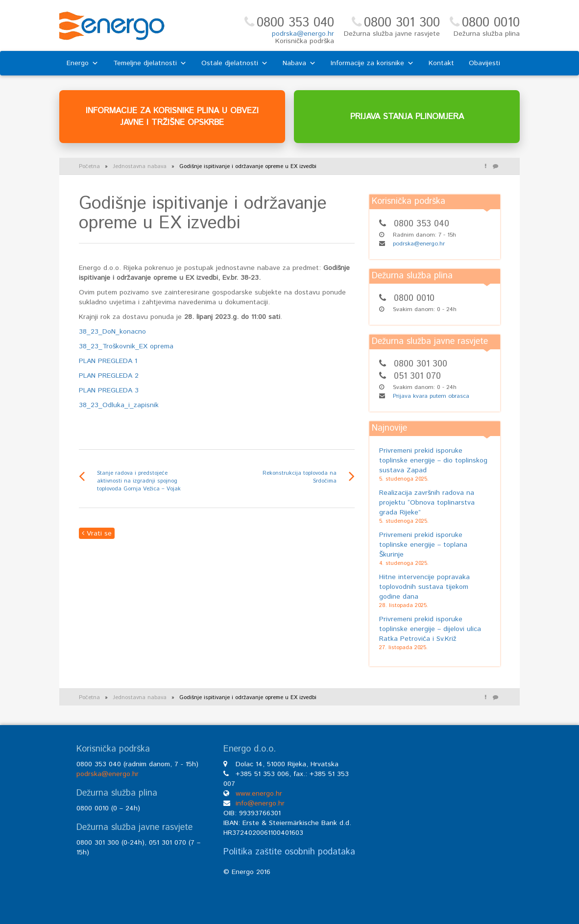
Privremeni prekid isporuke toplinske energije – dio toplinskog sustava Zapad (433, 461)
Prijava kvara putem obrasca (431, 396)
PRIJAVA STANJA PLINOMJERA (407, 117)
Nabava (299, 63)
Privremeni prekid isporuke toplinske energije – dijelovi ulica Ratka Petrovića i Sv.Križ (430, 629)
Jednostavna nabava (140, 167)
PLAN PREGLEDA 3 (109, 390)
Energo (83, 63)
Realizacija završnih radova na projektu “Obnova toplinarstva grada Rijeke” (427, 503)
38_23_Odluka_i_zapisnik (119, 405)
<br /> (436, 818)
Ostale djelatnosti (235, 63)
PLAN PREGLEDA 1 (108, 361)
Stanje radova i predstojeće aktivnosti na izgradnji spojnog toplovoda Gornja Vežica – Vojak (139, 481)
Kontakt (441, 63)
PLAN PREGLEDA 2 (109, 376)
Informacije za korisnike (372, 63)
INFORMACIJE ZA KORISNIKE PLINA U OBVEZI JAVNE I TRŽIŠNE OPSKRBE (172, 117)
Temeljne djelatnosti (150, 63)
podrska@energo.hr (303, 34)
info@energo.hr (260, 803)
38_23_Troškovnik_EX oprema (126, 346)
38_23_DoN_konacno (112, 332)
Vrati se (97, 534)
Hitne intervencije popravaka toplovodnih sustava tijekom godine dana (424, 587)
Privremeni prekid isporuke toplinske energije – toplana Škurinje (423, 545)
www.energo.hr (259, 794)
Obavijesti (484, 63)
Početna (89, 167)
